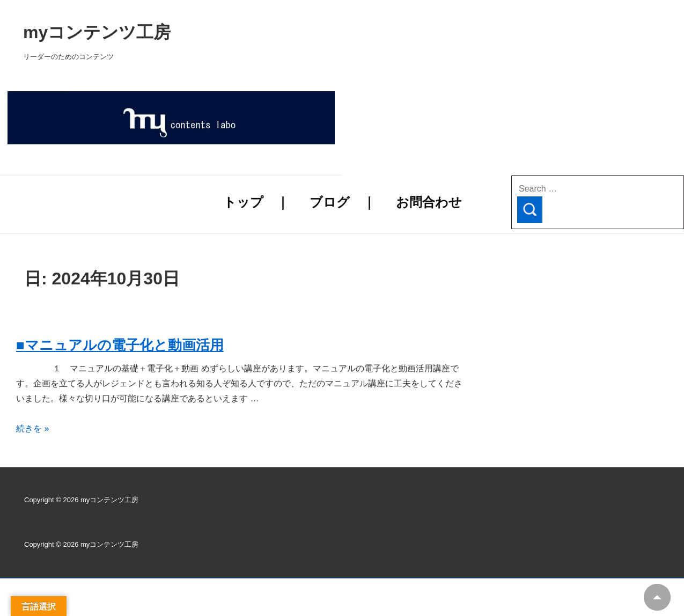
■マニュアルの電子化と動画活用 (120, 345)
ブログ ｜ (343, 202)
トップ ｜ (256, 202)
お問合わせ (429, 202)
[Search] (530, 210)
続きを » (32, 428)
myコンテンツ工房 (234, 32)
